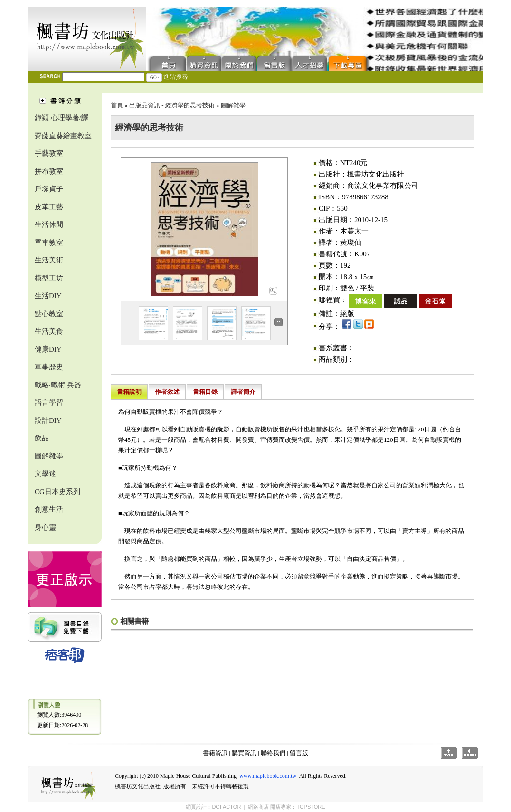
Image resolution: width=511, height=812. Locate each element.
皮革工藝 (49, 207)
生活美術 (49, 260)
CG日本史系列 (57, 492)
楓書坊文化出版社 (87, 39)
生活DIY (48, 296)
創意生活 (49, 509)
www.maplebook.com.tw (268, 776)
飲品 (42, 438)
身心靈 (45, 527)
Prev (470, 753)
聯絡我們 (239, 63)
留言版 (274, 63)
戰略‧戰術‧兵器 (58, 385)
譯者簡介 (243, 392)
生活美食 (49, 331)
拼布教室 (49, 171)
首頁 (166, 63)
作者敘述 (167, 392)
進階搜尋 (176, 77)
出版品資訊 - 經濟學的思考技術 (172, 105)
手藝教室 (49, 153)
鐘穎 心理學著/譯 (62, 118)
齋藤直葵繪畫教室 (63, 136)
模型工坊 (49, 278)
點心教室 (49, 314)
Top (449, 753)
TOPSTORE (311, 807)
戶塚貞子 (49, 189)
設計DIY (48, 420)
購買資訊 (204, 63)
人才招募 (310, 63)
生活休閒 (49, 224)
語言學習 (49, 402)
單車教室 (49, 243)
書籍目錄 (205, 392)
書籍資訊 (215, 753)
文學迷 (45, 474)
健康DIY (48, 349)
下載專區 (350, 63)
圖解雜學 (49, 456)
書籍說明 (129, 392)
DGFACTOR (226, 807)
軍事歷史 (49, 367)
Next (279, 322)
